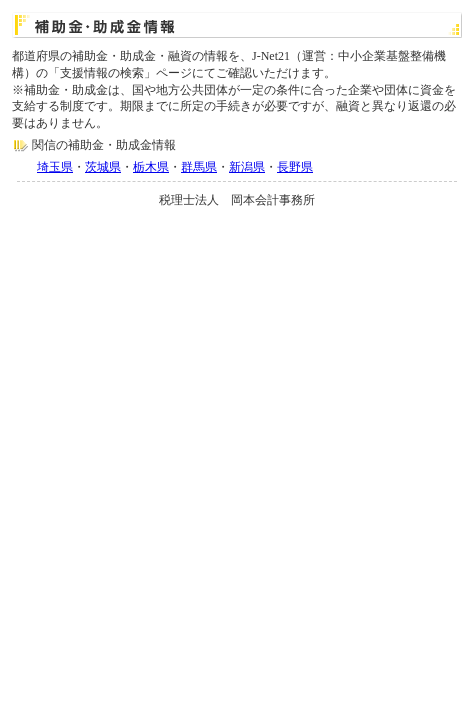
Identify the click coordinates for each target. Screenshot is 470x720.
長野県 (295, 167)
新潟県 (247, 167)
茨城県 (103, 167)
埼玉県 (55, 167)
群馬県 (199, 167)
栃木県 (151, 167)
